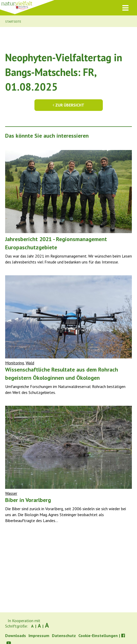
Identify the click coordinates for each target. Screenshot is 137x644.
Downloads (16, 636)
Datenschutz (64, 636)
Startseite (13, 21)
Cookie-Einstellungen (98, 636)
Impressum (39, 636)
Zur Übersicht (68, 105)
